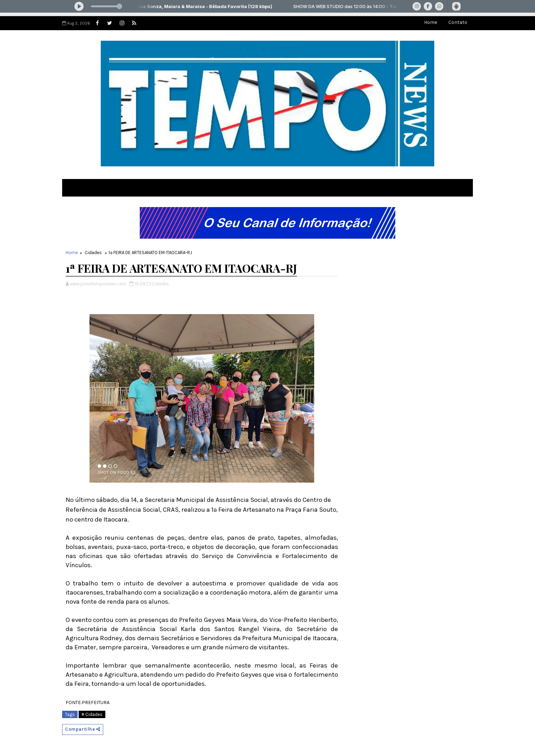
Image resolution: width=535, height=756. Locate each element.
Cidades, (161, 284)
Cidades (93, 253)
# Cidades (92, 714)
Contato (458, 22)
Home (431, 22)
